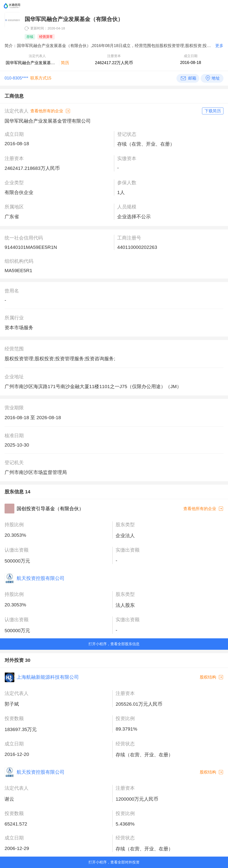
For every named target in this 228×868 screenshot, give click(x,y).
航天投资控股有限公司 (41, 578)
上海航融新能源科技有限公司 (48, 677)
